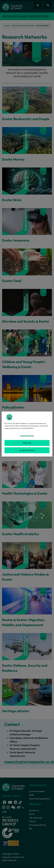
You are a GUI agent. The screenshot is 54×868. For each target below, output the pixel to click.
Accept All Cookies (27, 450)
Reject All (27, 443)
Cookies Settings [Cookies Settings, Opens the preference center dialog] (27, 436)
